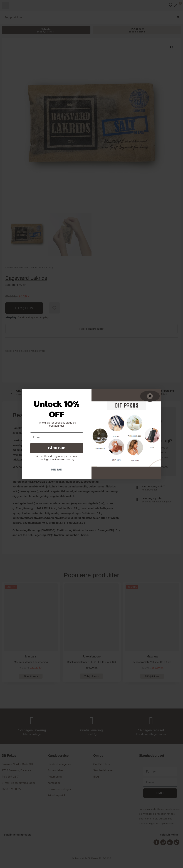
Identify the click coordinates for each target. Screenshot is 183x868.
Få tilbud (57, 448)
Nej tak (57, 469)
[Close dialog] (150, 396)
